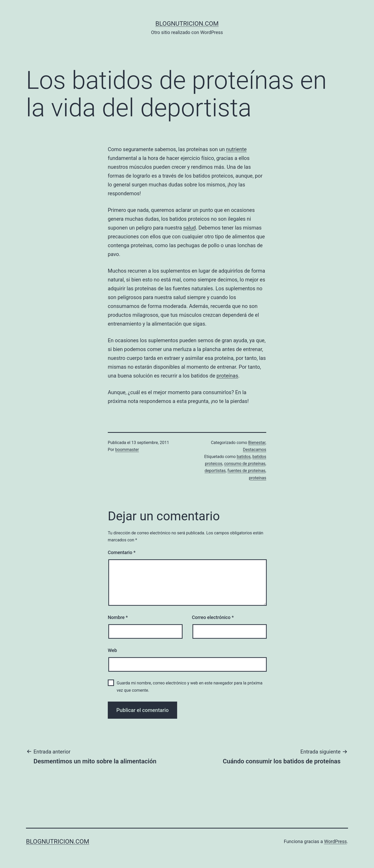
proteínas (227, 376)
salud (190, 228)
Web (112, 650)
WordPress (335, 841)
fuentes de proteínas (246, 471)
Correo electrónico (213, 617)
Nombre (118, 617)
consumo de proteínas (245, 464)
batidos (243, 457)
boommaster (127, 450)
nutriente (236, 149)
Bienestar (257, 443)
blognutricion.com (187, 24)
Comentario (122, 552)
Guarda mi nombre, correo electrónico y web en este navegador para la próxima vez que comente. (189, 687)
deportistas (215, 471)
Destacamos (255, 450)
